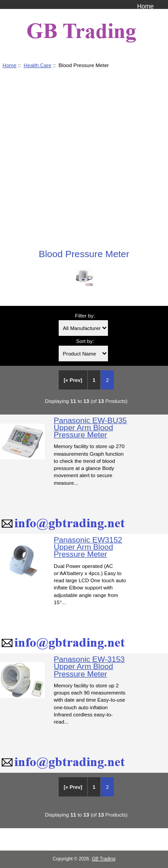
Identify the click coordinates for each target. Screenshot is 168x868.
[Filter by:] (83, 328)
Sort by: (85, 341)
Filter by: (85, 315)
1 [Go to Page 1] (94, 380)
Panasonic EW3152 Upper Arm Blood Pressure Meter (88, 547)
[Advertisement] (84, 155)
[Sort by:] (83, 354)
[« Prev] (73, 380)
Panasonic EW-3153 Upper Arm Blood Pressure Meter (89, 666)
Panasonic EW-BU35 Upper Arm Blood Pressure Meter (90, 428)
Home (145, 6)
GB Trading (104, 859)
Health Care (38, 65)
